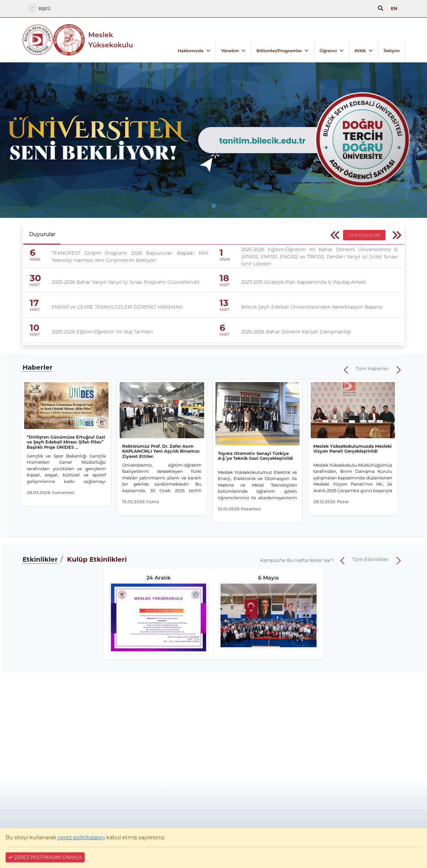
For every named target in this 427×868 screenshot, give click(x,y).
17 (34, 303)
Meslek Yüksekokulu (111, 40)
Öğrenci (328, 51)
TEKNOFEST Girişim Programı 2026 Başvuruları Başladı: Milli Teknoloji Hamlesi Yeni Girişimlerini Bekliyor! (130, 257)
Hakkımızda (191, 51)
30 (35, 278)
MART (35, 285)
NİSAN (35, 259)
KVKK (360, 51)
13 (224, 303)
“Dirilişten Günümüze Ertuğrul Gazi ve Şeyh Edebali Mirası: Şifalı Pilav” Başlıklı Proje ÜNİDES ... (66, 442)
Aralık (163, 578)
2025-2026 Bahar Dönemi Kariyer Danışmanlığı (296, 332)
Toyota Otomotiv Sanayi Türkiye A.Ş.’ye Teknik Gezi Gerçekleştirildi (255, 456)
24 (150, 578)
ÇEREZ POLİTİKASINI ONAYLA (45, 857)
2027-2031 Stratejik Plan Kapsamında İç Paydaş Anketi (304, 282)
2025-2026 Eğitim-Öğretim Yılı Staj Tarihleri (102, 332)
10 (34, 328)
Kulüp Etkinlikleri (97, 559)
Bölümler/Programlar (279, 51)
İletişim (392, 51)
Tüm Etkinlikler (370, 559)
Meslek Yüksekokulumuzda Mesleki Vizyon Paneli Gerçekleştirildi (353, 449)
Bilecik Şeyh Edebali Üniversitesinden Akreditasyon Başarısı (312, 307)
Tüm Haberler (372, 369)
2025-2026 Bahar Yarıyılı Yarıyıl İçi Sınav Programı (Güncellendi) (126, 282)
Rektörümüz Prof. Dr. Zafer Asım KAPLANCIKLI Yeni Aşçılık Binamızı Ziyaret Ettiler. (161, 451)
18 (224, 278)
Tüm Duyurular (364, 235)
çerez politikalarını (81, 837)
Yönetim (230, 51)
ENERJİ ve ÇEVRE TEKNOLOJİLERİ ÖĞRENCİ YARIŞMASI (117, 307)
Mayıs (271, 578)
